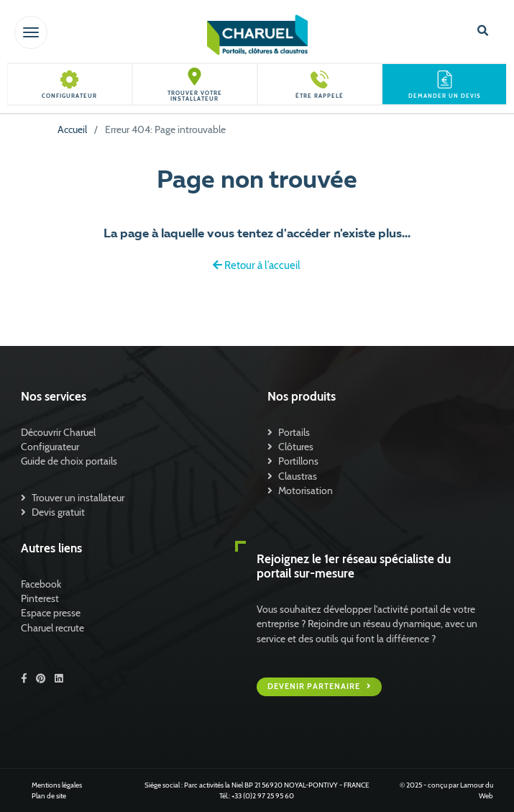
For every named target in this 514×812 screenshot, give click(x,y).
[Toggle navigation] (31, 32)
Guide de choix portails (69, 461)
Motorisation (306, 491)
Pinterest (40, 598)
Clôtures (296, 447)
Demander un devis (445, 96)
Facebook (41, 584)
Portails (294, 432)
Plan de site (49, 796)
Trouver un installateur (78, 498)
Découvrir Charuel (58, 432)
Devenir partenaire (315, 686)
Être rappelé (320, 96)
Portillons (298, 461)
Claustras (298, 476)
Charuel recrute (52, 628)
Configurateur (69, 96)
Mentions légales (57, 785)
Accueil (72, 129)
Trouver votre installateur (195, 96)
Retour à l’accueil (257, 265)
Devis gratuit (58, 512)
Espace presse (51, 613)
